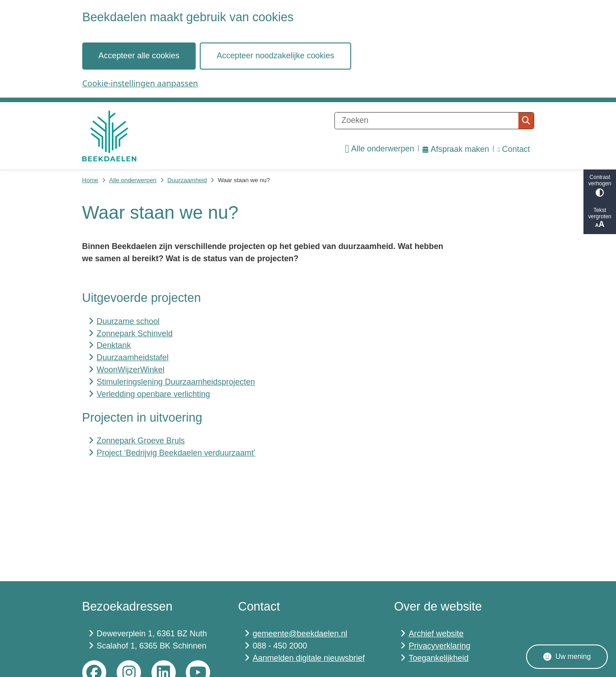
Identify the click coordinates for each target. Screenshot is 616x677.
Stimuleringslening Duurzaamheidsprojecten (176, 382)
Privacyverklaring (439, 646)
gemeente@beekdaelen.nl (300, 634)
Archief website (436, 634)
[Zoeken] (427, 121)
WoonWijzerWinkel (131, 370)
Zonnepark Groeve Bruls (141, 441)
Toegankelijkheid (438, 658)
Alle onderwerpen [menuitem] (379, 149)
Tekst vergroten (600, 218)
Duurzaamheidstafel (133, 357)
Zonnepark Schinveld (135, 334)
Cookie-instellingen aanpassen (140, 83)
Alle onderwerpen (133, 180)
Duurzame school (128, 321)
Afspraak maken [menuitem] (456, 149)
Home (90, 180)
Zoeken (526, 121)
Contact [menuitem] (514, 149)
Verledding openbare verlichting (153, 394)
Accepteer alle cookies (139, 56)
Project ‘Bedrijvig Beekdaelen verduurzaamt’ (176, 453)
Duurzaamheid (187, 180)
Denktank (114, 345)
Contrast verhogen (600, 186)
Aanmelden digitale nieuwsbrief (309, 658)
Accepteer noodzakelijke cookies (275, 56)
